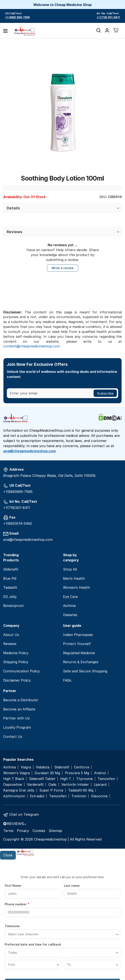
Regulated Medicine (79, 653)
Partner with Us (16, 718)
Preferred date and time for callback (33, 944)
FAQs (67, 680)
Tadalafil (10, 587)
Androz (100, 773)
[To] (92, 965)
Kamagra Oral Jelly (19, 790)
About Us (11, 635)
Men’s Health (74, 578)
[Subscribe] (105, 393)
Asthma (69, 606)
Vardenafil (35, 785)
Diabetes (70, 615)
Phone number (17, 904)
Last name (72, 886)
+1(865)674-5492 (18, 523)
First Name (13, 886)
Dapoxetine (13, 785)
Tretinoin (79, 796)
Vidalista (43, 767)
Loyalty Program (17, 727)
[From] (33, 965)
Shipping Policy (16, 662)
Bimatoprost (13, 606)
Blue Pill (10, 578)
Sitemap (55, 831)
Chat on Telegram (24, 814)
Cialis (52, 785)
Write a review (63, 268)
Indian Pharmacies (78, 635)
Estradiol (37, 796)
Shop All (70, 569)
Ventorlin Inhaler (75, 785)
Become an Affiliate (19, 709)
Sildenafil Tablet (42, 779)
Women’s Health (76, 587)
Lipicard (100, 785)
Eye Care (70, 597)
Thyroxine (84, 779)
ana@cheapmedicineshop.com (29, 451)
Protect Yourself (77, 644)
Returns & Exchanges (81, 662)
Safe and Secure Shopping (85, 671)
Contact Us (13, 737)
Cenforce (82, 767)
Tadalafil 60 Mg (81, 790)
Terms (8, 831)
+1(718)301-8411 (17, 508)
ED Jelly (10, 597)
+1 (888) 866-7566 (17, 17)
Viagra (26, 767)
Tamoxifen (106, 779)
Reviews (15, 232)
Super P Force (51, 790)
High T (66, 779)
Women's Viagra (16, 773)
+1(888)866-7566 (18, 492)
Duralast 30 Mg (47, 773)
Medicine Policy (16, 653)
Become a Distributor (21, 700)
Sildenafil (11, 569)
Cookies (39, 831)
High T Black (14, 779)
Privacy (23, 831)
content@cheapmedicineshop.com (32, 346)
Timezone (12, 926)
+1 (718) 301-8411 (108, 17)
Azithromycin (14, 796)
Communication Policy (21, 671)
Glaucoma (99, 796)
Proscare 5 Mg (77, 773)
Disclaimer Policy (17, 680)
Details (13, 208)
